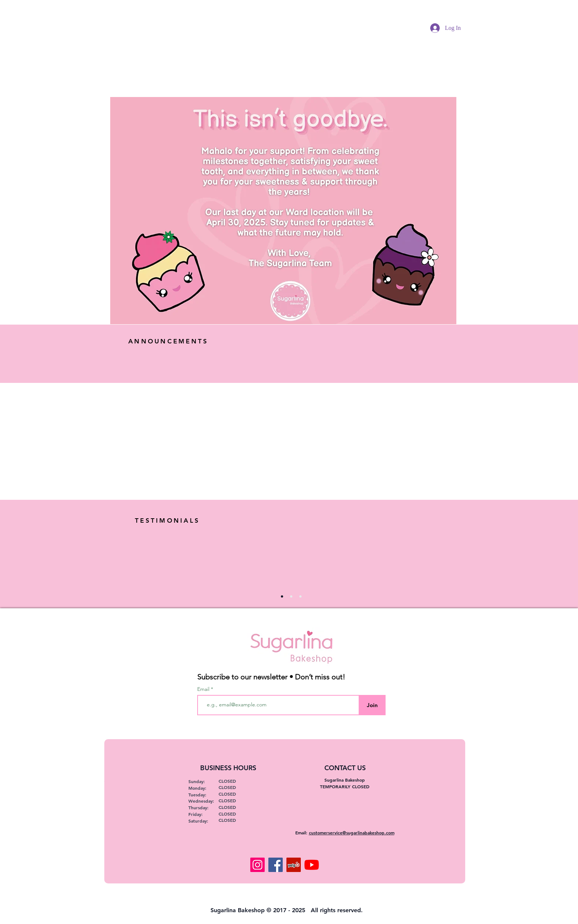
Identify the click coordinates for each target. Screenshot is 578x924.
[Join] (372, 705)
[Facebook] (276, 865)
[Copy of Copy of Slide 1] (300, 596)
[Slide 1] (282, 596)
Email (204, 689)
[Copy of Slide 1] (291, 596)
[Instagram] (257, 865)
